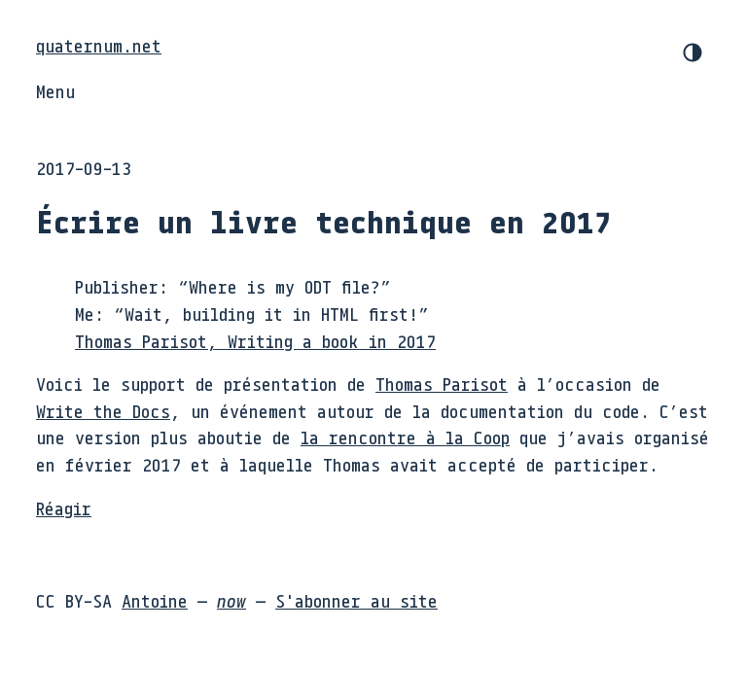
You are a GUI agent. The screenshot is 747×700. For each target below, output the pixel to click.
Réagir (64, 508)
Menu (55, 91)
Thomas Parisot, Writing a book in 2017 (255, 341)
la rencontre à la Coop (405, 437)
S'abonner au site (356, 601)
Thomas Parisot (442, 384)
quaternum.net (99, 46)
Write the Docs (103, 411)
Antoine (155, 601)
